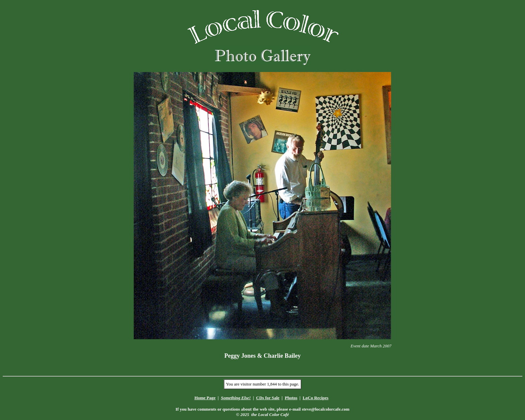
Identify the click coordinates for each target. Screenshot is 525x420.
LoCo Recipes (316, 398)
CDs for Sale (268, 398)
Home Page (205, 398)
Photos (291, 398)
